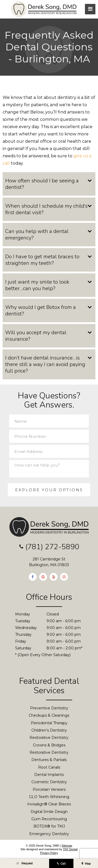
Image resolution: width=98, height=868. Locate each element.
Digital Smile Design (49, 812)
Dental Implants (49, 775)
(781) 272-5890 (49, 547)
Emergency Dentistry (49, 834)
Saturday (23, 648)
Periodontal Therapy (49, 723)
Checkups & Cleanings (49, 716)
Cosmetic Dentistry (49, 782)
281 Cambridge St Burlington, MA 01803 (49, 562)
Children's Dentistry (49, 731)
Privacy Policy (49, 853)
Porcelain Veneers (49, 789)
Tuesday (23, 621)
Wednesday (26, 628)
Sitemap (67, 846)
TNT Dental (70, 849)
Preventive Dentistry (49, 708)
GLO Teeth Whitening (49, 797)
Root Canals (49, 767)
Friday (21, 642)
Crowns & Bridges (49, 745)
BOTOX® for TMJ (49, 827)
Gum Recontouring (49, 819)
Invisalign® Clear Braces (49, 804)
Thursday (23, 635)
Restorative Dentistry (49, 738)
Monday (23, 614)
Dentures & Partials (49, 760)
